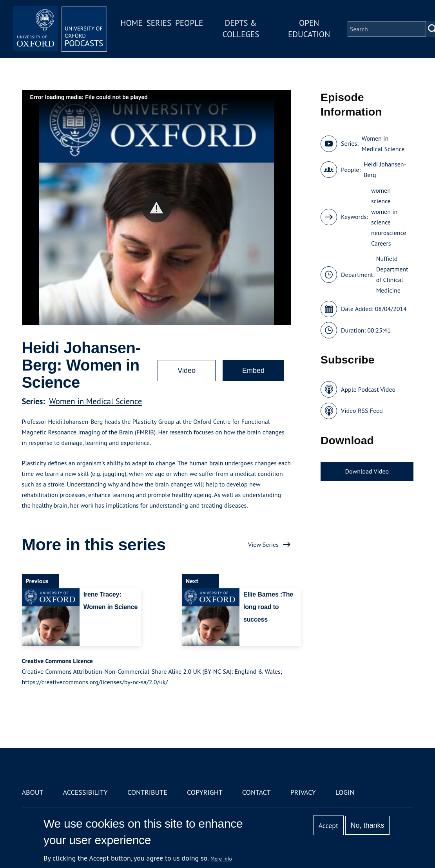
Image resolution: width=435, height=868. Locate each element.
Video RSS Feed (362, 410)
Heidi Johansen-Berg (385, 169)
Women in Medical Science (95, 401)
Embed (253, 371)
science (381, 201)
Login (345, 792)
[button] (157, 208)
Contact (256, 792)
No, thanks (367, 825)
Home (131, 23)
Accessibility (85, 792)
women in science (384, 217)
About (33, 792)
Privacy (303, 792)
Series (159, 23)
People (189, 23)
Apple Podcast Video (368, 389)
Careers (381, 243)
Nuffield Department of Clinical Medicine (392, 274)
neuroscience (389, 233)
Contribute (147, 792)
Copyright (205, 792)
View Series (263, 544)
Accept (328, 826)
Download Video (367, 471)
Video (187, 371)
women (381, 190)
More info (221, 859)
